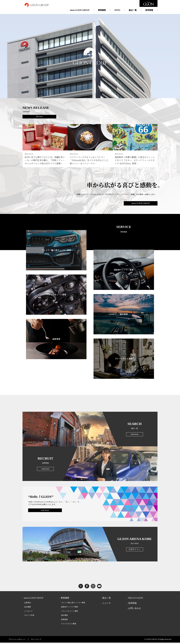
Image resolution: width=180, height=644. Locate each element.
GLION (37, 5)
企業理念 (28, 604)
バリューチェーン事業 (69, 612)
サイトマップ (36, 641)
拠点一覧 (133, 10)
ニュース (107, 604)
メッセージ (28, 612)
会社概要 (28, 608)
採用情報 (149, 10)
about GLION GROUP (80, 10)
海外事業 (64, 617)
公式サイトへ (135, 551)
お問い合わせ (135, 610)
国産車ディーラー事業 (69, 608)
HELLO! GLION (136, 599)
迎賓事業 (64, 621)
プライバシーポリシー (17, 641)
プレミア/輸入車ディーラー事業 (73, 604)
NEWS (117, 10)
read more (135, 435)
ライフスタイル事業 (69, 625)
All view (39, 117)
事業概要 (102, 10)
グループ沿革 (29, 617)
